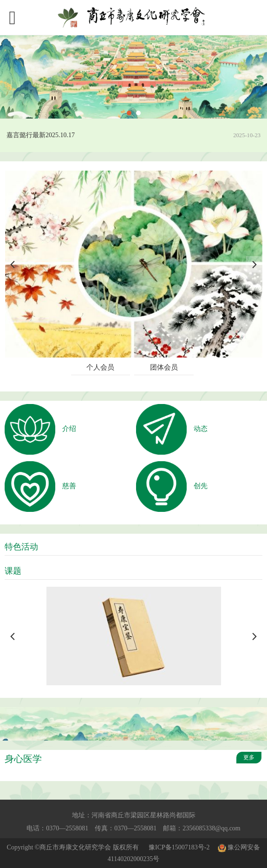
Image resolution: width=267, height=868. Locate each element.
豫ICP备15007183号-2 (179, 847)
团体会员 (164, 367)
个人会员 (100, 367)
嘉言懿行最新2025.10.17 (41, 135)
